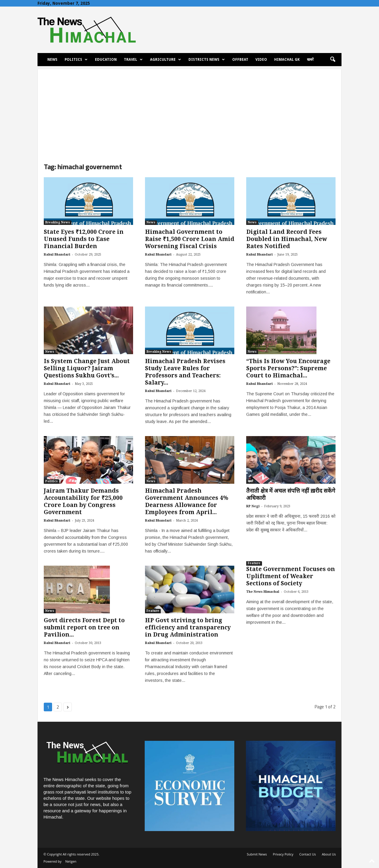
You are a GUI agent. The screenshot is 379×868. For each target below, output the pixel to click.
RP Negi (253, 506)
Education (106, 60)
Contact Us (308, 854)
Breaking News (58, 222)
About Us (329, 854)
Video (261, 60)
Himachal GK (287, 60)
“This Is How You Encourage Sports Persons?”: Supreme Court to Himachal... (288, 368)
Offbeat (240, 60)
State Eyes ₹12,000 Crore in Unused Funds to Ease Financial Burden (84, 239)
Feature (153, 611)
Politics (76, 60)
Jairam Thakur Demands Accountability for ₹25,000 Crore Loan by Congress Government (83, 501)
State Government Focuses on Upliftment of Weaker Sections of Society (291, 576)
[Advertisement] (189, 111)
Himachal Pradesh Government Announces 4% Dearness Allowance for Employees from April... (187, 501)
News (52, 60)
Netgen (71, 861)
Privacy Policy (283, 854)
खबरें (310, 60)
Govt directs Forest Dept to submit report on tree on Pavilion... (84, 627)
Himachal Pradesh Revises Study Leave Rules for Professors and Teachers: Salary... (185, 372)
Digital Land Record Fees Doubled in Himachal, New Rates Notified (287, 239)
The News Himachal (263, 592)
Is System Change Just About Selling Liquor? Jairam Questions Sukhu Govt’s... (87, 368)
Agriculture (166, 60)
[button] (333, 60)
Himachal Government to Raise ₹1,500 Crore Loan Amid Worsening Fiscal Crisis (190, 239)
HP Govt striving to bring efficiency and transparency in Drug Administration (188, 627)
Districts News (207, 60)
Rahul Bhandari (57, 255)
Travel (133, 60)
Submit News (257, 854)
